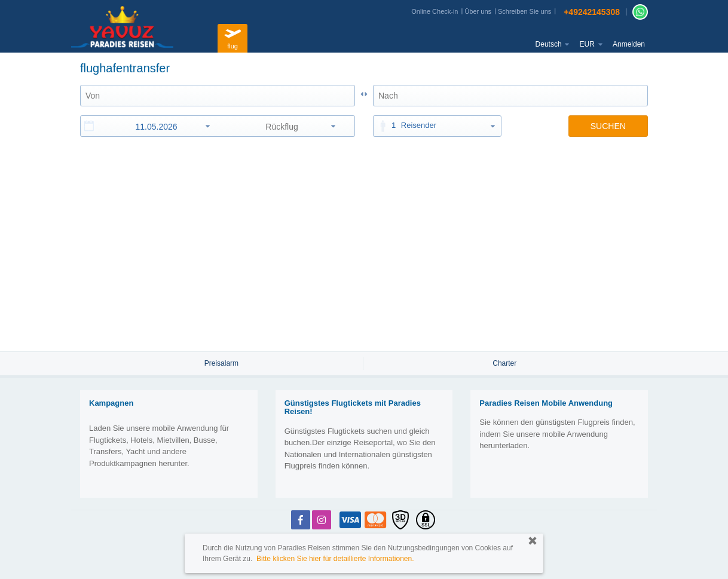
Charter (504, 363)
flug (233, 37)
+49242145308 (592, 12)
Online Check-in (435, 11)
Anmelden (629, 44)
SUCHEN (608, 126)
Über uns (478, 11)
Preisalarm (221, 363)
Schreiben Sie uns (524, 11)
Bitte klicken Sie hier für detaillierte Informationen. (335, 559)
